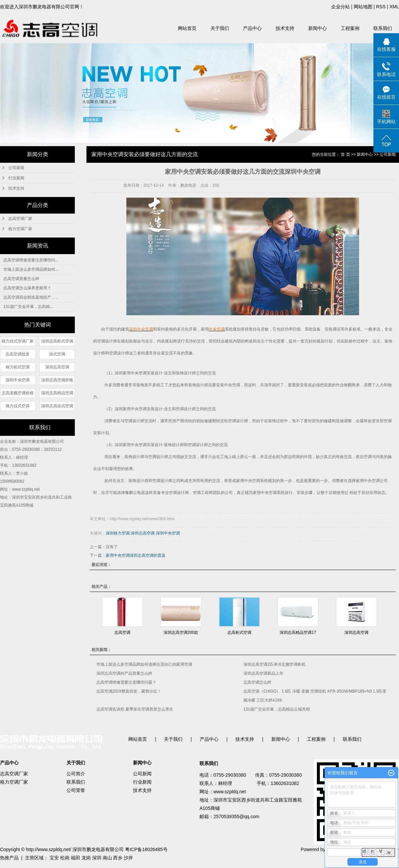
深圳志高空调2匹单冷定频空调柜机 (274, 664)
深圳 (97, 858)
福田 (75, 858)
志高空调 (122, 632)
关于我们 (220, 28)
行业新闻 (16, 178)
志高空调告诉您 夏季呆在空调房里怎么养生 (135, 709)
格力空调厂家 (20, 229)
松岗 (65, 858)
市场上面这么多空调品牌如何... (31, 269)
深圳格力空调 (118, 533)
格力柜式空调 (18, 367)
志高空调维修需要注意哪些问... (31, 260)
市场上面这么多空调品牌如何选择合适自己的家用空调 (144, 664)
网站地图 (363, 7)
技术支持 (285, 28)
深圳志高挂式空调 (57, 406)
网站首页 (187, 28)
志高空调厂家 (20, 219)
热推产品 (9, 858)
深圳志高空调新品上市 (263, 673)
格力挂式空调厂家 (18, 341)
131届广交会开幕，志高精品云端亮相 (277, 709)
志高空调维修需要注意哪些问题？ (126, 682)
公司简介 (76, 774)
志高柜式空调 (239, 632)
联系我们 (383, 28)
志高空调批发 (18, 354)
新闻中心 (318, 28)
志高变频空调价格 (18, 393)
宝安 (54, 858)
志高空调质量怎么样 (21, 279)
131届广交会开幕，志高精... (28, 307)
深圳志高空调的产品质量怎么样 (124, 673)
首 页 (345, 154)
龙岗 (86, 858)
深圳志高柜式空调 (57, 341)
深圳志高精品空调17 (298, 632)
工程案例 (350, 28)
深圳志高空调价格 (57, 380)
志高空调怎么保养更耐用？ (27, 288)
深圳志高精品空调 (57, 393)
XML (394, 7)
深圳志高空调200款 (181, 632)
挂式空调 (57, 354)
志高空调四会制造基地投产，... (31, 297)
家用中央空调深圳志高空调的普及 (136, 555)
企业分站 (340, 7)
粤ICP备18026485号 (146, 849)
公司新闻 (16, 168)
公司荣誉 (76, 790)
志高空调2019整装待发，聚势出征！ (129, 691)
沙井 (128, 858)
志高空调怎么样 (257, 682)
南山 (107, 858)
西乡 (118, 858)
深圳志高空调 (57, 367)
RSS (381, 7)
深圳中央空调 (18, 380)
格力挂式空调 (18, 406)
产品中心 (252, 28)
